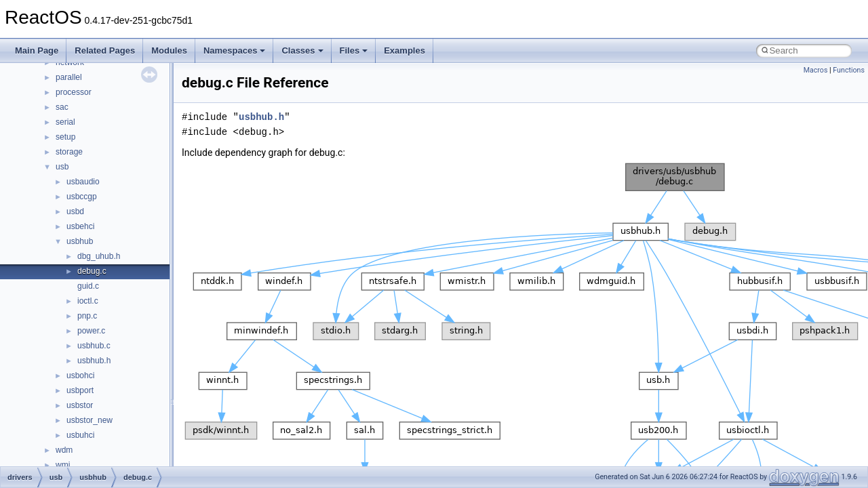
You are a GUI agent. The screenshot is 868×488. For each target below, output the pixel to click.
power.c (91, 331)
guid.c (88, 286)
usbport (80, 390)
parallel (69, 77)
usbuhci (80, 435)
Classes (302, 50)
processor (74, 92)
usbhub (80, 241)
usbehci (80, 226)
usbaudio (83, 182)
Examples (405, 50)
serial (65, 122)
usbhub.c (94, 346)
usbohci (80, 375)
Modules (169, 50)
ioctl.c (88, 301)
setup (65, 137)
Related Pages (105, 50)
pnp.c (87, 316)
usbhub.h (94, 361)
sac (62, 107)
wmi (63, 465)
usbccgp (82, 197)
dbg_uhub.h (99, 256)
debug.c (92, 271)
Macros (816, 70)
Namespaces (235, 50)
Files (354, 50)
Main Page (37, 50)
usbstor (80, 405)
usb (62, 167)
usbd (75, 211)
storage (69, 152)
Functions (849, 70)
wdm (64, 450)
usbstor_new (90, 420)
